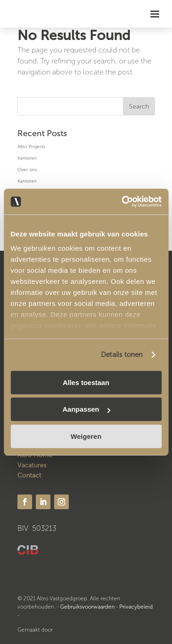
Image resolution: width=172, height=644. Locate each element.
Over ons (27, 170)
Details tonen (122, 355)
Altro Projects (31, 147)
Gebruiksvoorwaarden (87, 607)
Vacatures (32, 465)
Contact (29, 475)
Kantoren (27, 158)
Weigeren (86, 436)
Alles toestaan (86, 382)
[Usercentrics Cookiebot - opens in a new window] (122, 201)
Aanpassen (86, 409)
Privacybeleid (136, 607)
